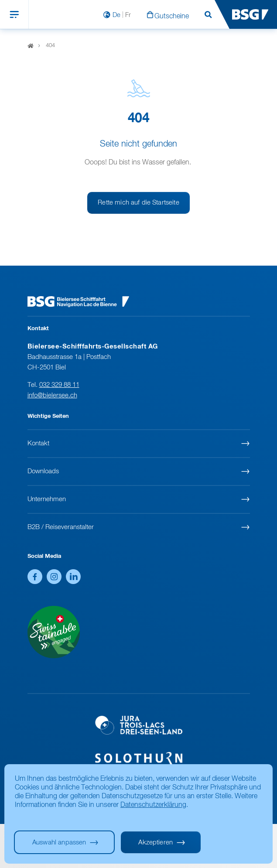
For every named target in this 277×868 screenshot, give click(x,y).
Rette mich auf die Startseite (138, 203)
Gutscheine (172, 17)
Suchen (208, 15)
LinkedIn (73, 577)
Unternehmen (47, 499)
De (116, 15)
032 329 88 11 (59, 385)
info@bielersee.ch (52, 395)
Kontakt (38, 443)
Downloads (43, 471)
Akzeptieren (156, 842)
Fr (128, 15)
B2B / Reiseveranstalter (61, 527)
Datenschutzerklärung (153, 805)
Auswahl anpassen (59, 842)
